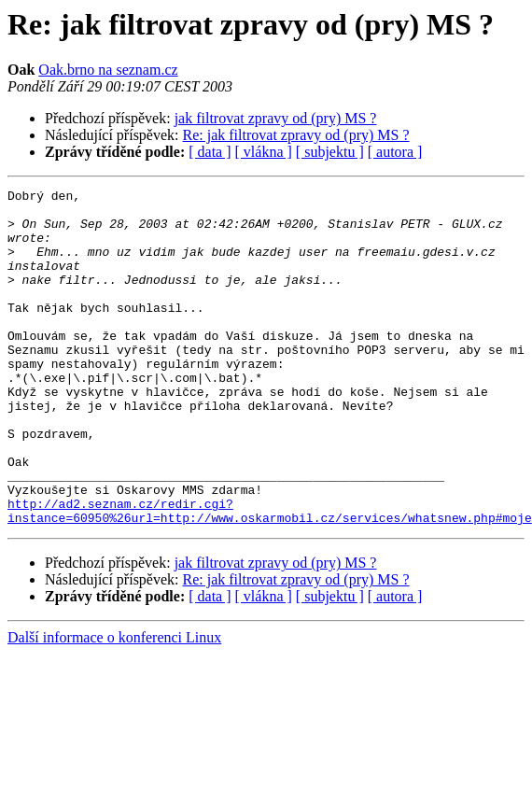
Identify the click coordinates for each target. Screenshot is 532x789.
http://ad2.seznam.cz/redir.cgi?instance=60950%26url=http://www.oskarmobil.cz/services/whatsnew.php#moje (270, 576)
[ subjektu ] (330, 152)
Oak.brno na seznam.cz (108, 70)
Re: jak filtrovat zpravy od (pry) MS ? (296, 135)
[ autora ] (395, 152)
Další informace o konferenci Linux (114, 704)
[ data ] (210, 152)
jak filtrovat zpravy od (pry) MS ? (276, 118)
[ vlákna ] (264, 152)
